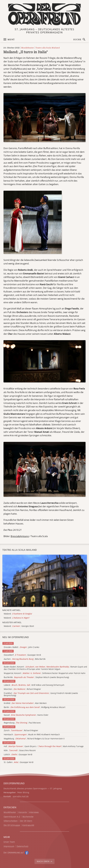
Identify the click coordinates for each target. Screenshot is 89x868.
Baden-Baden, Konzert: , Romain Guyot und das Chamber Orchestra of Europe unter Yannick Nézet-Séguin (45, 668)
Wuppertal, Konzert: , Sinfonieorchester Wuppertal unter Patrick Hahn (45, 673)
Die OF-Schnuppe (12, 825)
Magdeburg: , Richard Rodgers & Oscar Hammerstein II (34, 739)
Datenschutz (23, 846)
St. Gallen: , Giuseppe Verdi (19, 762)
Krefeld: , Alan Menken (25, 703)
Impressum (9, 846)
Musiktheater (28, 48)
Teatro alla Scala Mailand (48, 48)
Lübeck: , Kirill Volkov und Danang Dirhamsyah (34, 685)
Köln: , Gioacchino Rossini (20, 750)
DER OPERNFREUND (14, 783)
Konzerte (23, 812)
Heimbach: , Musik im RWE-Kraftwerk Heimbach (32, 735)
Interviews (34, 812)
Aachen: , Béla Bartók (25, 659)
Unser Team (9, 842)
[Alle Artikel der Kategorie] (45, 581)
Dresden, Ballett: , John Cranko (21, 647)
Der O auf (14, 852)
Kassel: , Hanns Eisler (26, 715)
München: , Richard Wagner (22, 689)
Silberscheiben (11, 821)
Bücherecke (28, 817)
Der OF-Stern (26, 821)
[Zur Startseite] (45, 14)
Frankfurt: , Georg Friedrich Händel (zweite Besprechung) (41, 694)
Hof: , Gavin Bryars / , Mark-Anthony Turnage (44, 746)
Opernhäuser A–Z (12, 817)
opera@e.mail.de (21, 796)
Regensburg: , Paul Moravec (22, 723)
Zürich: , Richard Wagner (21, 731)
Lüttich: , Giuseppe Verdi (18, 755)
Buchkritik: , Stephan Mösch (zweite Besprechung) (36, 677)
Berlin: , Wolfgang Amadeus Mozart (35, 707)
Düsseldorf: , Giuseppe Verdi (22, 655)
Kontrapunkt (28, 825)
